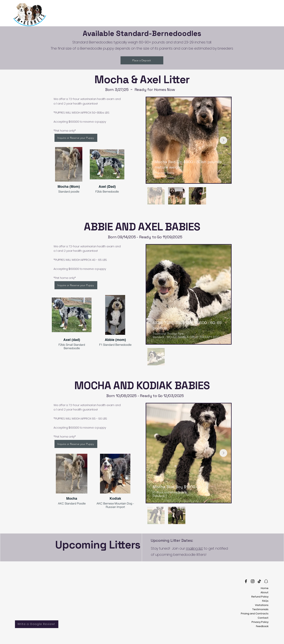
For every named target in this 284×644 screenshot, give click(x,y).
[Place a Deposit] (142, 60)
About (265, 592)
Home (265, 588)
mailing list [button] (194, 548)
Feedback (262, 626)
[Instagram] (253, 581)
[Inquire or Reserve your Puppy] (76, 138)
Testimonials (260, 609)
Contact (263, 618)
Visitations (262, 605)
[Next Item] (223, 140)
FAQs (265, 601)
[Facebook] (246, 581)
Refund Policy (260, 597)
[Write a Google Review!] (37, 624)
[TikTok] (259, 581)
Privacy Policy (260, 622)
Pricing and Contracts (255, 614)
